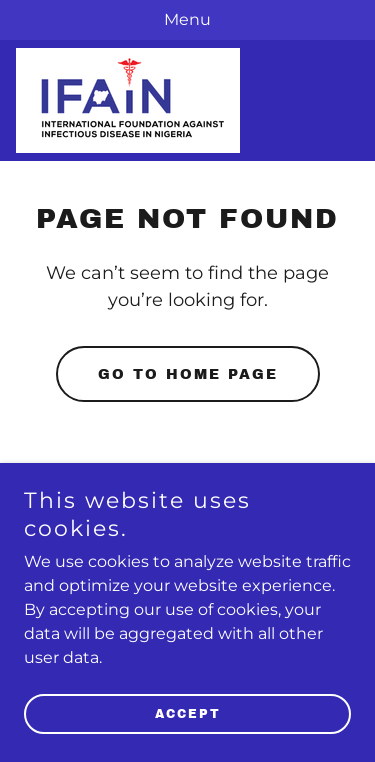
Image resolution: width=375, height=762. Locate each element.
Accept (188, 714)
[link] (128, 100)
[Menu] (187, 20)
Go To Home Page (188, 374)
